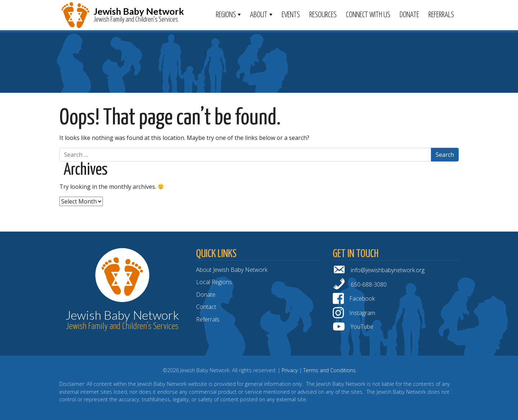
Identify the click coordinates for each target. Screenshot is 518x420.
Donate (409, 15)
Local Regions (214, 282)
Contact (206, 307)
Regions (226, 15)
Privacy (290, 370)
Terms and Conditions (330, 370)
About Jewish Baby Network (232, 270)
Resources (323, 15)
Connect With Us (368, 15)
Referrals (441, 15)
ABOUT (259, 15)
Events (291, 15)
